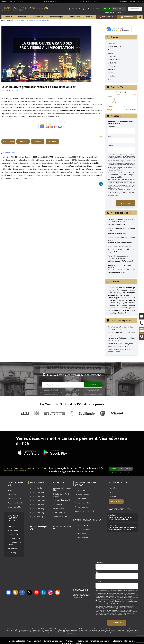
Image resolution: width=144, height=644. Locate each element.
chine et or (23, 141)
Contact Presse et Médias (15, 543)
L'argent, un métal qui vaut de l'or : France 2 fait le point (121, 339)
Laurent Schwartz (17, 91)
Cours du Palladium (83, 529)
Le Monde (87, 413)
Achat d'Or (8, 17)
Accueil (4, 20)
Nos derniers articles (121, 213)
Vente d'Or (97, 468)
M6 (36, 413)
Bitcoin (110, 79)
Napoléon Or (113, 69)
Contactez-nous (14, 538)
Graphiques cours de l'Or (85, 511)
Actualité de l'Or (118, 482)
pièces (28, 166)
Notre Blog (12, 553)
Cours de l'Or (38, 17)
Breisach (16, 175)
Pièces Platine (80, 534)
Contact (37, 641)
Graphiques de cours (100, 641)
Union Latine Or (59, 512)
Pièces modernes (82, 507)
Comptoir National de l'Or (116, 252)
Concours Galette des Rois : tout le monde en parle (121, 350)
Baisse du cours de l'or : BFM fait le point (121, 334)
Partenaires (82, 641)
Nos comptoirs (13, 530)
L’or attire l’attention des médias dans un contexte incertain (120, 220)
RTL (103, 413)
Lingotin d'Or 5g (36, 517)
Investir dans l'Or (114, 47)
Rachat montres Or (15, 503)
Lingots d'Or (37, 482)
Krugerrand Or (58, 508)
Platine (110, 73)
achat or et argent (25, 114)
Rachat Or (12, 495)
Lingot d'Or (112, 56)
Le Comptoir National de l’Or (66, 169)
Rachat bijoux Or (14, 499)
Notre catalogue (116, 502)
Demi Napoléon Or (60, 516)
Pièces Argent (80, 499)
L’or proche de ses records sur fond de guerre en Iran (119, 257)
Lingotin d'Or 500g (37, 492)
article (10, 98)
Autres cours (75, 17)
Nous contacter (94, 9)
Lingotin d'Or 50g (37, 504)
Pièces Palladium (82, 538)
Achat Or (11, 491)
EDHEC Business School (21, 157)
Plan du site (130, 641)
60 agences (63, 172)
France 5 (72, 413)
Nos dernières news (120, 509)
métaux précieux (19, 178)
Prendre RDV (127, 17)
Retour (100, 136)
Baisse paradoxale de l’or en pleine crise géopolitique (121, 239)
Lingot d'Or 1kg (36, 488)
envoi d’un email (59, 632)
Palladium (111, 76)
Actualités (89, 17)
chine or (38, 141)
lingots (34, 166)
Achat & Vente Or (15, 484)
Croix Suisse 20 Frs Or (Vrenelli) (61, 495)
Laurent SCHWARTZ (45, 157)
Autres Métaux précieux (88, 520)
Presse (74, 9)
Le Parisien (55, 413)
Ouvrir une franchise (53, 641)
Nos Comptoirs (107, 17)
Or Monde (52, 141)
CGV (29, 641)
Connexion (135, 9)
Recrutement (13, 548)
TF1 (25, 413)
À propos (83, 9)
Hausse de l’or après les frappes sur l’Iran (120, 266)
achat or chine (8, 141)
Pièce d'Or (112, 66)
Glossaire (117, 641)
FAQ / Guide (113, 496)
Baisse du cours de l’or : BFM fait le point (121, 230)
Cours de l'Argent (57, 17)
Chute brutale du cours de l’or (119, 247)
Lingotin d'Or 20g (37, 509)
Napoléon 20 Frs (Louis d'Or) (62, 489)
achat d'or (12, 166)
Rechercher (93, 385)
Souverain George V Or (62, 500)
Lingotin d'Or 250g (37, 496)
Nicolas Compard (127, 243)
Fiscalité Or (113, 488)
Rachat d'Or (23, 17)
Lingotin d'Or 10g (37, 513)
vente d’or (21, 166)
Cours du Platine (82, 525)
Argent (110, 53)
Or (109, 50)
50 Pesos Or (57, 504)
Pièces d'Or (59, 482)
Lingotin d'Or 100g (37, 500)
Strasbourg (82, 160)
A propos (115, 282)
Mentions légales (17, 641)
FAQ (68, 9)
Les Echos (117, 413)
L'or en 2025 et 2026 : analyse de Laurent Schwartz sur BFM (120, 345)
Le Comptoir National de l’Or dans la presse (72, 404)
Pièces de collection (83, 503)
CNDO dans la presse (121, 320)
